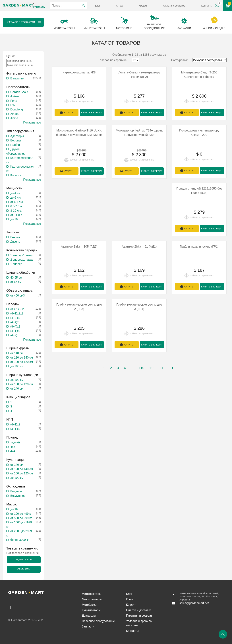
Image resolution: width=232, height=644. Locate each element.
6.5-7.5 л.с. (18, 206)
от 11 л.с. (17, 215)
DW (13, 105)
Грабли (15, 145)
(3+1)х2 (15, 429)
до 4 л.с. (16, 193)
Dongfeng (17, 109)
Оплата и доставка (174, 6)
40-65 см (16, 278)
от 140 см (17, 353)
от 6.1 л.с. (17, 202)
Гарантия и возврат (139, 616)
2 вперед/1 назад (22, 260)
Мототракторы (92, 594)
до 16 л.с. (17, 219)
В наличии (17, 78)
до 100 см (17, 366)
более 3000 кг (20, 540)
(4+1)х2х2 (17, 313)
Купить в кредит (92, 113)
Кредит (143, 6)
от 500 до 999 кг (21, 518)
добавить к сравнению (82, 101)
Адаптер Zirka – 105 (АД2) (79, 247)
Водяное (16, 491)
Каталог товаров (24, 22)
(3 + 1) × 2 (17, 309)
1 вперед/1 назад (22, 255)
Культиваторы (91, 610)
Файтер (15, 96)
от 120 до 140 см (22, 358)
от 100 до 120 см (22, 362)
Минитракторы (92, 599)
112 (163, 369)
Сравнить (24, 569)
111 (152, 369)
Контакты (207, 6)
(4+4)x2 (15, 318)
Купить (68, 113)
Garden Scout (19, 92)
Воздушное (18, 496)
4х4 (13, 451)
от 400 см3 (17, 296)
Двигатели (89, 616)
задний (15, 442)
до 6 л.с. (16, 198)
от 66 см (16, 282)
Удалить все (24, 560)
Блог (97, 6)
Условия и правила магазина (139, 623)
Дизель (15, 242)
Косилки (16, 175)
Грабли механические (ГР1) (199, 247)
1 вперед (16, 264)
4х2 (13, 447)
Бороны (16, 140)
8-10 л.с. (16, 211)
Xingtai (15, 114)
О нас (120, 6)
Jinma (14, 118)
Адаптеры (17, 136)
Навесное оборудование (98, 621)
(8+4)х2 (15, 327)
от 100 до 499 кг (21, 514)
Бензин (15, 237)
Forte (14, 101)
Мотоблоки (89, 605)
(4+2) (14, 335)
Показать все (32, 123)
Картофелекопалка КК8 (79, 72)
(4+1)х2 (15, 331)
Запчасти (88, 626)
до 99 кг (16, 509)
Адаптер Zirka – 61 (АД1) (139, 247)
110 (141, 369)
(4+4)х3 (15, 322)
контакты (39, 7)
